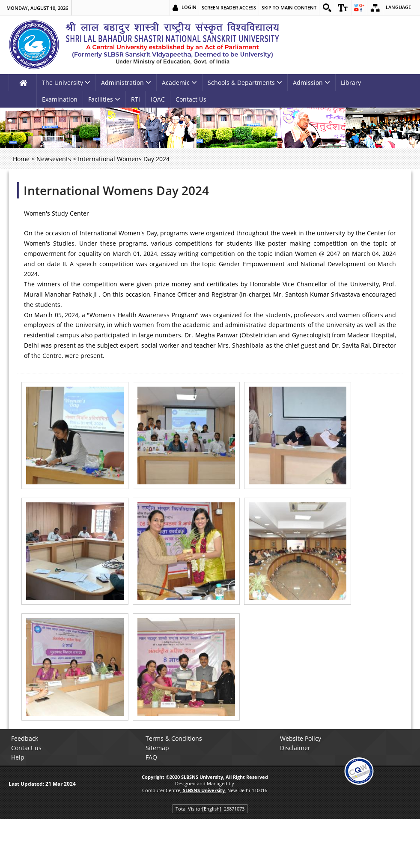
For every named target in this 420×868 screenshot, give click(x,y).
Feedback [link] (27, 738)
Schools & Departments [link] (245, 83)
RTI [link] (136, 99)
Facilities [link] (104, 99)
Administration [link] (126, 83)
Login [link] (186, 8)
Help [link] (20, 757)
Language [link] (398, 8)
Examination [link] (60, 99)
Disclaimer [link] (297, 748)
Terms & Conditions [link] (176, 738)
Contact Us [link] (191, 99)
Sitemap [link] (160, 748)
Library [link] (351, 83)
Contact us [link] (29, 748)
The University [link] (66, 83)
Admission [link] (311, 83)
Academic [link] (179, 83)
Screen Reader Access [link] (226, 8)
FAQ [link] (154, 757)
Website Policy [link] (303, 738)
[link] (325, 8)
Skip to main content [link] (286, 8)
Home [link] (21, 159)
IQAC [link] (158, 99)
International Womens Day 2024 (116, 190)
